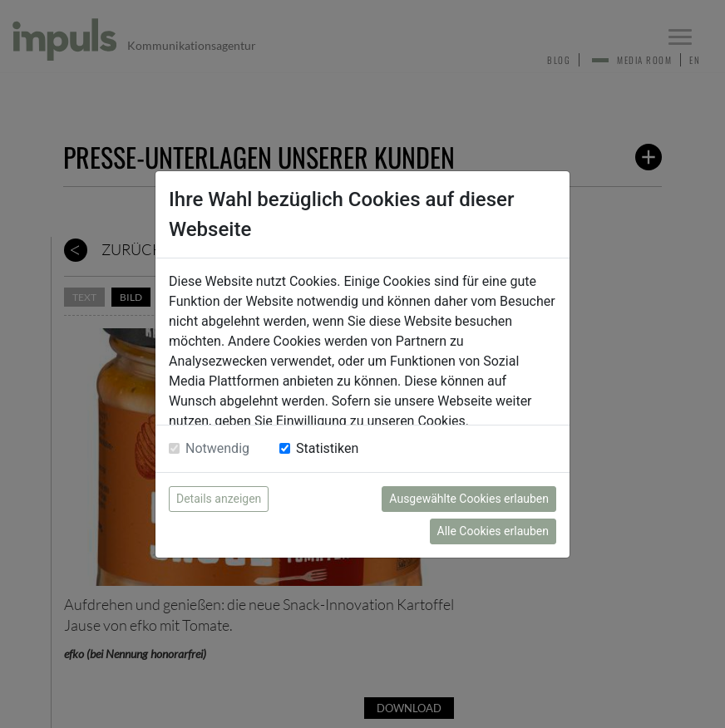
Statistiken (327, 448)
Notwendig (217, 448)
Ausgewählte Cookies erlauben (469, 499)
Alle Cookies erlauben (493, 531)
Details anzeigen (219, 499)
